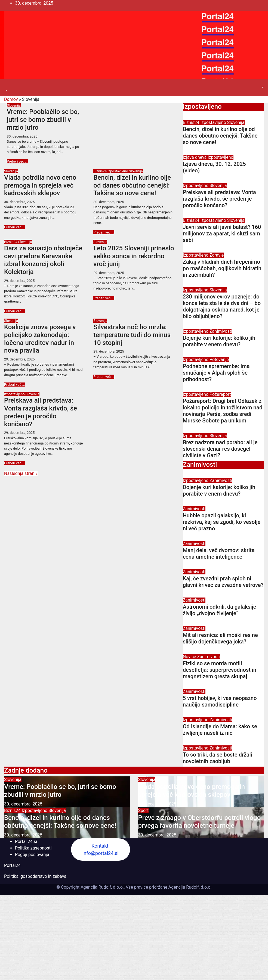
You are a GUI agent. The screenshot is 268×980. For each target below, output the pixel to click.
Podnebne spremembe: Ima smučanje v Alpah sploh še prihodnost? (216, 373)
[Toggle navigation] (8, 86)
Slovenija (14, 105)
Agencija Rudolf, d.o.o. (190, 887)
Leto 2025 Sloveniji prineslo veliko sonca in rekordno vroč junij (134, 256)
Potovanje (219, 360)
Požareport (220, 394)
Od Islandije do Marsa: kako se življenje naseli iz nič (220, 730)
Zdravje (217, 255)
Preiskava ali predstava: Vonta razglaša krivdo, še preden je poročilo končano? (41, 412)
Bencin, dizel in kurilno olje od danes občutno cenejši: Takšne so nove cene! (132, 185)
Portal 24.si (26, 841)
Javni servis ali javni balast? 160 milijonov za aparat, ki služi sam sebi (222, 234)
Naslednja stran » (21, 473)
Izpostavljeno (118, 171)
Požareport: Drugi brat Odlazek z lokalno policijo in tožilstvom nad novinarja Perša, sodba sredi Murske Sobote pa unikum (223, 411)
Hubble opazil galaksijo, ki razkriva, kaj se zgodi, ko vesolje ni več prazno (222, 522)
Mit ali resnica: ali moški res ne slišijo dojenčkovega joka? (220, 638)
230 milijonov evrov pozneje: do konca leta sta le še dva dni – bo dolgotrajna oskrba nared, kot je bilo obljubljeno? (222, 306)
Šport (144, 811)
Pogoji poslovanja (32, 855)
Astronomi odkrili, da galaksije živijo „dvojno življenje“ (220, 610)
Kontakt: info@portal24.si (101, 850)
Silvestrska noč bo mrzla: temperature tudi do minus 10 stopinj (132, 335)
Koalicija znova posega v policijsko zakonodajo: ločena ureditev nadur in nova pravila (40, 339)
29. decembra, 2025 (19, 281)
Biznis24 (100, 171)
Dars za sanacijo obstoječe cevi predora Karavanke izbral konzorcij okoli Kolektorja (43, 260)
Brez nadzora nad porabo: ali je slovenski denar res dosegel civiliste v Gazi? (220, 449)
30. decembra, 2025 (22, 136)
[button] (6, 91)
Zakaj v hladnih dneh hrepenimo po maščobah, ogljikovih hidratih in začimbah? (222, 268)
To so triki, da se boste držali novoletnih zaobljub (218, 758)
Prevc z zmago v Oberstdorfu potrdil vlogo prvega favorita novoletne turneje (200, 822)
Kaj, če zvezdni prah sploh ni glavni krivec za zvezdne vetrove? (223, 582)
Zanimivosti (221, 331)
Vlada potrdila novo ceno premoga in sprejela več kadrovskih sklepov (40, 185)
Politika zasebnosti (33, 848)
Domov (11, 99)
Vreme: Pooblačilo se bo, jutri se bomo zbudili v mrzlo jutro (43, 120)
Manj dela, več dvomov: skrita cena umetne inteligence (219, 553)
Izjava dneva (195, 157)
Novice (190, 657)
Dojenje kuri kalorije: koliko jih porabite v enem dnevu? (219, 341)
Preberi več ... (17, 161)
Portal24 (12, 865)
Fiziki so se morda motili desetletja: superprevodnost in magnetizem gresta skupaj (220, 670)
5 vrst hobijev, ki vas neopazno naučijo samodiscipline (220, 701)
